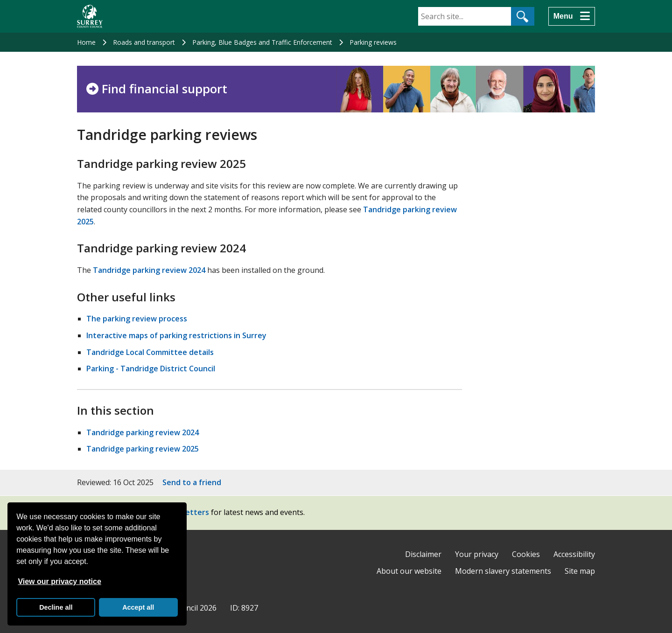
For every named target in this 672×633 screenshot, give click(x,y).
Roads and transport (144, 42)
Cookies (526, 554)
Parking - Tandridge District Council (151, 369)
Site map (580, 571)
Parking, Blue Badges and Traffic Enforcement (262, 42)
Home (86, 42)
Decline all (56, 607)
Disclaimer (423, 554)
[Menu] (572, 16)
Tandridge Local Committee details (150, 352)
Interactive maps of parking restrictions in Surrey (176, 335)
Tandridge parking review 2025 (143, 449)
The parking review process (137, 319)
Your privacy (477, 554)
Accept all (138, 607)
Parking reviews (373, 42)
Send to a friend (192, 482)
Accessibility (574, 554)
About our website (409, 571)
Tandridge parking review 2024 (149, 270)
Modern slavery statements (503, 571)
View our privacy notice (59, 581)
